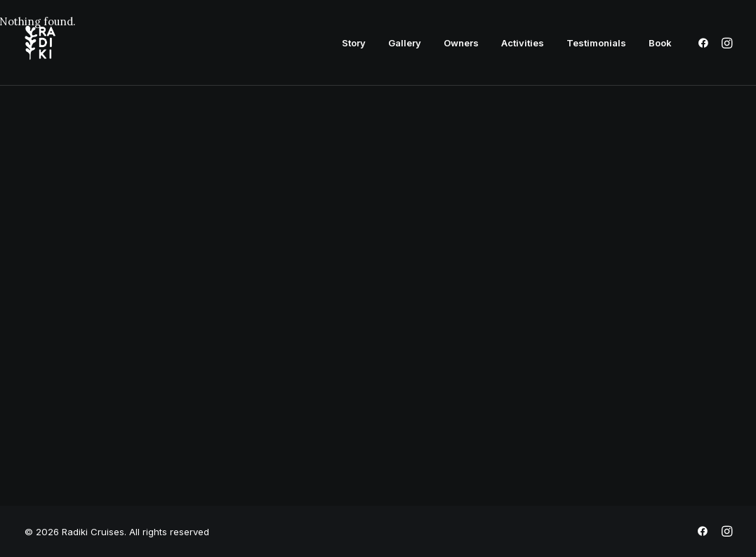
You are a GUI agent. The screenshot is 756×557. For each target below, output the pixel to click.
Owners (461, 43)
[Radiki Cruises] (40, 43)
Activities (523, 43)
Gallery (405, 43)
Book (660, 43)
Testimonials (596, 43)
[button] (706, 43)
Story (354, 43)
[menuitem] (354, 43)
